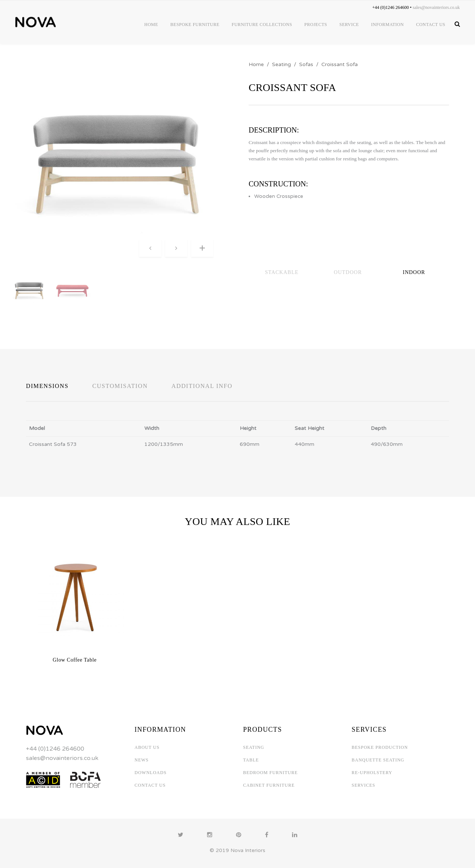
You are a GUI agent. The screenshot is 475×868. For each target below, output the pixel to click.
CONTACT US (150, 785)
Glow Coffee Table (75, 660)
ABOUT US (147, 747)
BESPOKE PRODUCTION (380, 747)
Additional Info (202, 386)
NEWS (142, 760)
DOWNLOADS (151, 773)
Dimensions (47, 386)
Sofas (306, 64)
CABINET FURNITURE (269, 785)
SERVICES (364, 785)
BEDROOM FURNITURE (270, 773)
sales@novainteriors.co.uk (62, 758)
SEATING (254, 747)
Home (256, 64)
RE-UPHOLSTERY (372, 773)
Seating (281, 64)
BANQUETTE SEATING (378, 760)
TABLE (251, 760)
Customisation (120, 386)
